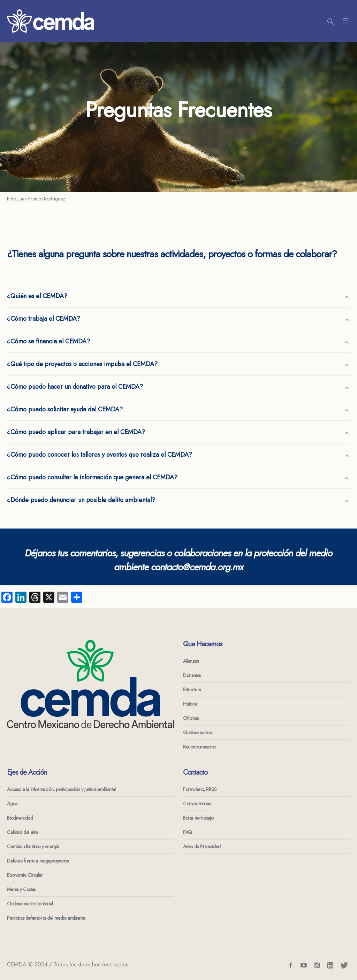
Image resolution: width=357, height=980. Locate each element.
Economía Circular (25, 875)
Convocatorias (197, 804)
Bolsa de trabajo (198, 818)
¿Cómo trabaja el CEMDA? (44, 319)
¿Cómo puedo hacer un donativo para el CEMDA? (75, 387)
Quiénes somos (198, 732)
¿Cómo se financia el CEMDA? (48, 341)
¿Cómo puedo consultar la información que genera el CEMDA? (92, 477)
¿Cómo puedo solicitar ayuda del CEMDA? (65, 409)
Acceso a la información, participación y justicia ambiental (61, 789)
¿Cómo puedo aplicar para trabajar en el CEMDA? (76, 432)
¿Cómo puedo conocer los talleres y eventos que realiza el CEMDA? (100, 455)
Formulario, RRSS (200, 789)
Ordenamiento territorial (30, 904)
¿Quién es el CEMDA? (37, 296)
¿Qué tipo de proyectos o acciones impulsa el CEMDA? (82, 364)
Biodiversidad (20, 818)
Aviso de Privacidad (202, 846)
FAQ (188, 832)
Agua (12, 804)
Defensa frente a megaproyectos (38, 861)
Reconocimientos (199, 747)
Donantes (192, 675)
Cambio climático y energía (33, 846)
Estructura (192, 690)
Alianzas (191, 661)
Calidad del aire (22, 832)
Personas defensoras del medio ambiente (46, 918)
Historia (190, 704)
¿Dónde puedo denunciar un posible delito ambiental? (81, 500)
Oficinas (191, 718)
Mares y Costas (21, 889)
